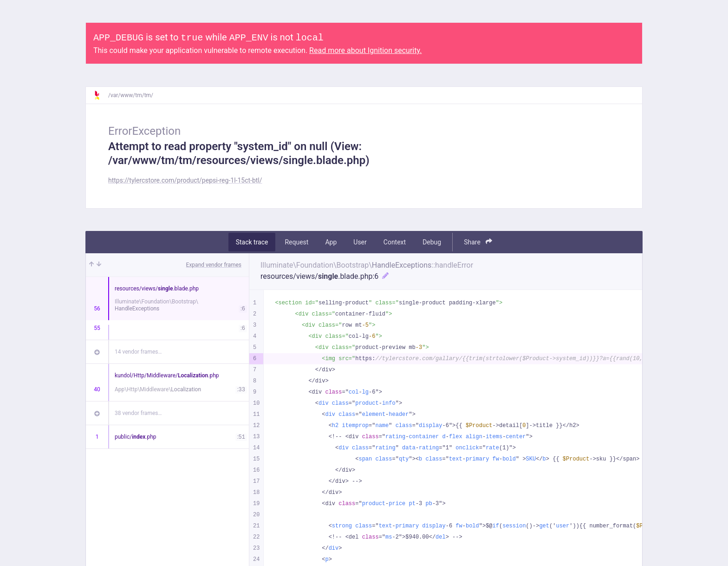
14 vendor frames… (138, 352)
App (331, 242)
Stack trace (252, 242)
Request (296, 242)
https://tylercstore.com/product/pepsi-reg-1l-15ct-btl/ (185, 180)
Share (478, 242)
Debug (432, 242)
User (360, 242)
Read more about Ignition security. (365, 50)
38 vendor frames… (138, 413)
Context (395, 242)
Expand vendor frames (214, 265)
